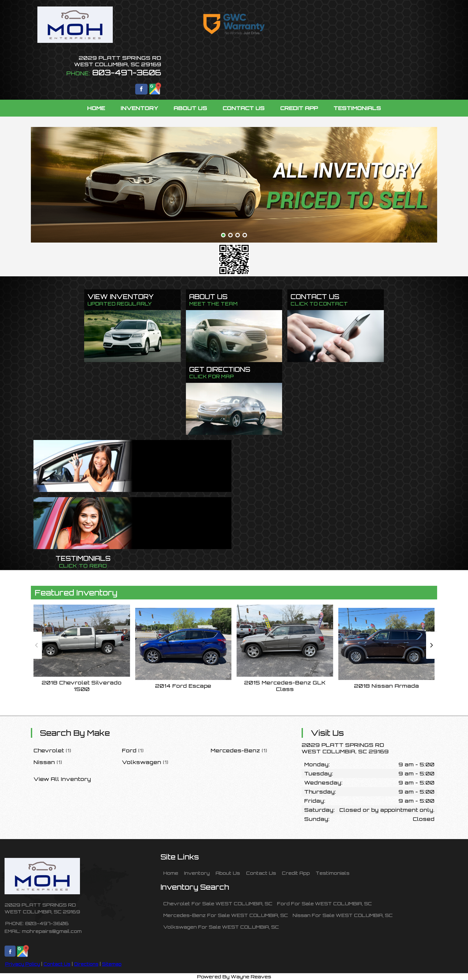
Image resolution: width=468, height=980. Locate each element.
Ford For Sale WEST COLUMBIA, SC (324, 903)
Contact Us (57, 964)
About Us (228, 873)
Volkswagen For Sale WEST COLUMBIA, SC (221, 927)
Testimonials (332, 873)
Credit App (296, 873)
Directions (86, 964)
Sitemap (112, 964)
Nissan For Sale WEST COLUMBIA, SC (343, 915)
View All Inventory (62, 779)
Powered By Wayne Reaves (234, 976)
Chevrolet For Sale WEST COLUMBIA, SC (218, 903)
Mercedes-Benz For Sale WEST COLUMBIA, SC (226, 915)
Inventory (197, 873)
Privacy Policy (23, 964)
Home (171, 873)
